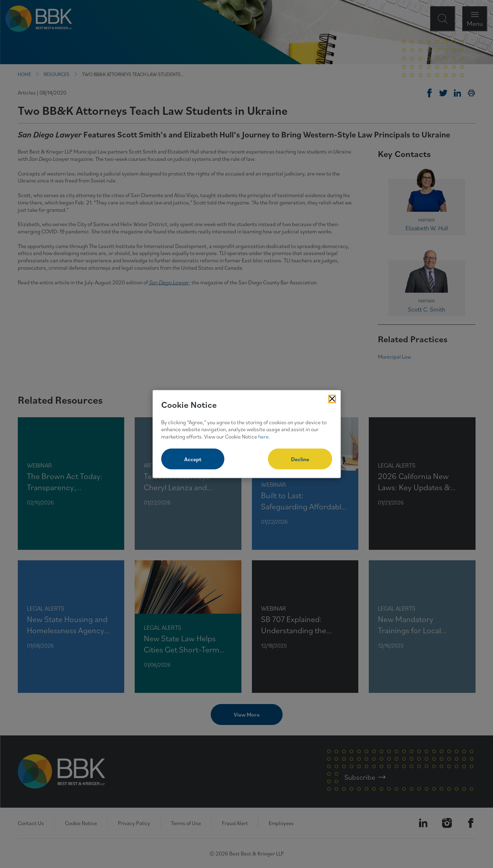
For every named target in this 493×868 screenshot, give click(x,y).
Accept (193, 459)
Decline (300, 459)
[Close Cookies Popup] (332, 399)
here (263, 436)
